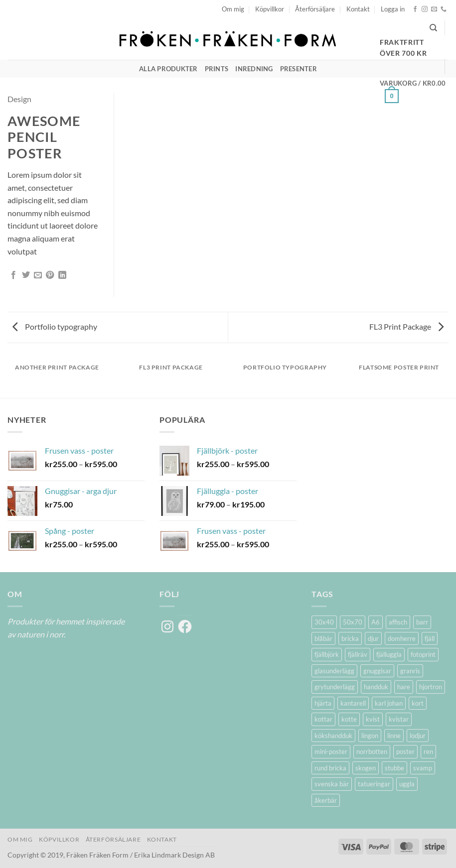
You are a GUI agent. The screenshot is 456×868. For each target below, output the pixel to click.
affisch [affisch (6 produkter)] (398, 622)
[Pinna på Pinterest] (50, 275)
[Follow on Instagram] (425, 9)
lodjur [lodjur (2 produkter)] (418, 736)
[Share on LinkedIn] (62, 275)
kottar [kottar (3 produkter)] (323, 719)
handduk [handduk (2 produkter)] (376, 687)
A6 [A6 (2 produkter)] (376, 622)
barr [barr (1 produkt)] (422, 622)
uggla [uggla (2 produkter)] (407, 784)
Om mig (233, 9)
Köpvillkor (270, 9)
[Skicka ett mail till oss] (434, 9)
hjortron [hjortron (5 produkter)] (431, 687)
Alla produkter (168, 69)
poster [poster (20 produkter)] (405, 751)
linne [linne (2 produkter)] (394, 736)
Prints (217, 69)
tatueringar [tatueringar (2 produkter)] (374, 784)
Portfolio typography (55, 326)
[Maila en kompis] (38, 275)
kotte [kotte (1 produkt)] (349, 719)
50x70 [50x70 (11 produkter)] (353, 622)
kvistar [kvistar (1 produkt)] (399, 719)
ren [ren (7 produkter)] (428, 751)
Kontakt (358, 9)
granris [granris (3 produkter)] (410, 671)
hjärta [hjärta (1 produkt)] (323, 703)
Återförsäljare (315, 9)
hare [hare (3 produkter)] (404, 687)
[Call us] (444, 9)
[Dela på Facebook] (13, 275)
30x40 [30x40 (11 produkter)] (324, 622)
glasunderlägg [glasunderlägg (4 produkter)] (334, 671)
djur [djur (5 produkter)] (373, 638)
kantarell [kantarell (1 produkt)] (353, 703)
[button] (393, 9)
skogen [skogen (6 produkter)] (366, 768)
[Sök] (433, 28)
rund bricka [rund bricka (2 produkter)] (330, 768)
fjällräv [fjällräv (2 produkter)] (358, 654)
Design (19, 99)
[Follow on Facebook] (415, 9)
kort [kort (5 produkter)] (418, 703)
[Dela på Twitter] (26, 275)
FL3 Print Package (406, 326)
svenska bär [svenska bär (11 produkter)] (332, 784)
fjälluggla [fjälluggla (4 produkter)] (389, 654)
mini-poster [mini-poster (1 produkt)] (331, 751)
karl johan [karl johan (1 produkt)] (389, 703)
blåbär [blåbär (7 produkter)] (323, 638)
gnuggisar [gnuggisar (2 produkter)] (377, 671)
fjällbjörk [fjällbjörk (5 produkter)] (327, 654)
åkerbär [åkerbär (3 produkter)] (326, 800)
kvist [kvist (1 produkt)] (373, 719)
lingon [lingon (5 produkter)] (370, 736)
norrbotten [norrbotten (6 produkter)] (372, 751)
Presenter (299, 69)
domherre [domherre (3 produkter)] (402, 638)
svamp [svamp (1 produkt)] (423, 768)
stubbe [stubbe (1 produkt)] (394, 768)
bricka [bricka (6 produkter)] (350, 638)
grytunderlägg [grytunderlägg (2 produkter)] (335, 687)
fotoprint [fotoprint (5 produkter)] (423, 654)
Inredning (254, 69)
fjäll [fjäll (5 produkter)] (430, 638)
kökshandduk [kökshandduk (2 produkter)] (333, 736)
